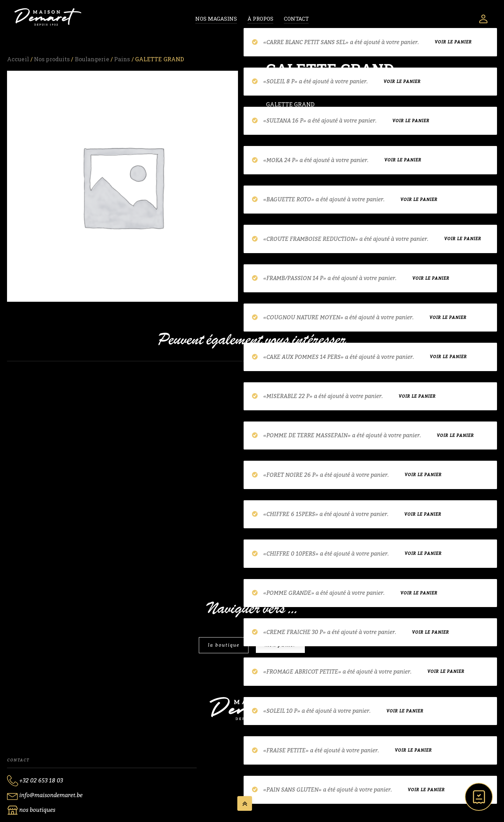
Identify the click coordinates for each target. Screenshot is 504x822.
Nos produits (52, 59)
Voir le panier (453, 43)
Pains (122, 59)
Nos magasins (216, 19)
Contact (296, 19)
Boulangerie (92, 59)
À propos (260, 19)
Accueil (18, 59)
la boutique (224, 645)
